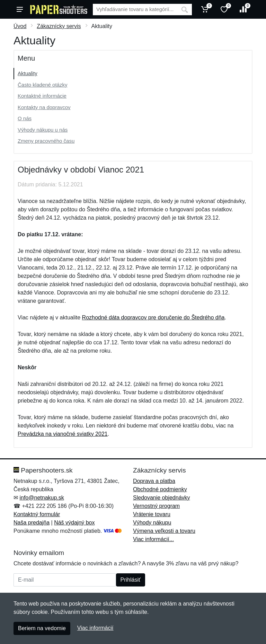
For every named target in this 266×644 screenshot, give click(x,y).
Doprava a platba (154, 481)
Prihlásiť (131, 580)
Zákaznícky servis (59, 26)
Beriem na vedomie (42, 628)
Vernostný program (156, 506)
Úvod (20, 26)
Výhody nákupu (152, 523)
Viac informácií (95, 628)
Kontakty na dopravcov (44, 107)
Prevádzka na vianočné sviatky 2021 (63, 434)
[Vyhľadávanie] (135, 10)
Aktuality (28, 73)
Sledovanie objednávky (162, 498)
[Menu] (20, 9)
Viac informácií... (153, 539)
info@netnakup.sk (42, 498)
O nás (25, 118)
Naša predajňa (32, 523)
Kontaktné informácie (42, 96)
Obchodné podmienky (160, 489)
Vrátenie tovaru (152, 514)
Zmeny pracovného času (46, 141)
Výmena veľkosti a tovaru (164, 531)
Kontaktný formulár (37, 514)
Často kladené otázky (42, 85)
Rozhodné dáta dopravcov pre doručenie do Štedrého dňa (153, 317)
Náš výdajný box (74, 523)
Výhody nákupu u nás (43, 130)
